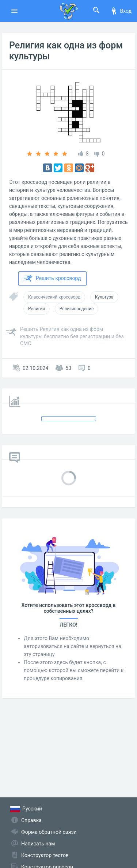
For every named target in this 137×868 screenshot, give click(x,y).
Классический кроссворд (54, 297)
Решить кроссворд (52, 279)
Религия (37, 309)
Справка (31, 820)
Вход (121, 11)
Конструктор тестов (45, 855)
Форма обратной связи (49, 832)
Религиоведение (77, 309)
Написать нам (38, 844)
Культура (104, 297)
